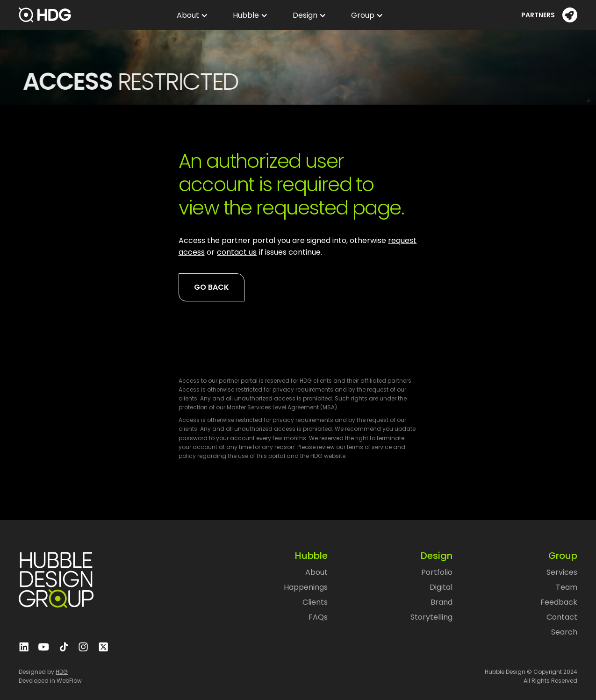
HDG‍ (62, 672)
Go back (212, 287)
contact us (237, 252)
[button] (190, 15)
